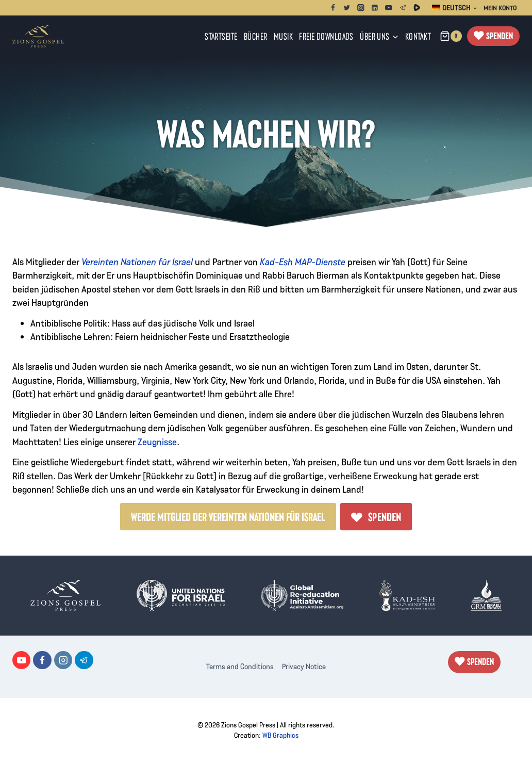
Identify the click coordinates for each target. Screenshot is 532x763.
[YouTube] (389, 7)
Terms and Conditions (240, 666)
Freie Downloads (326, 36)
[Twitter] (347, 7)
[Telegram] (403, 7)
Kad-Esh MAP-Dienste (303, 261)
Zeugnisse (157, 441)
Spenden (500, 35)
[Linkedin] (375, 7)
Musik (283, 36)
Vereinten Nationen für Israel (137, 261)
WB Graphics (280, 735)
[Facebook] (333, 7)
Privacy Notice (304, 666)
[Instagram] (361, 7)
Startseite (221, 36)
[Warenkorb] (451, 36)
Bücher (256, 36)
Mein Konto (500, 8)
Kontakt (418, 36)
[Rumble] (417, 7)
